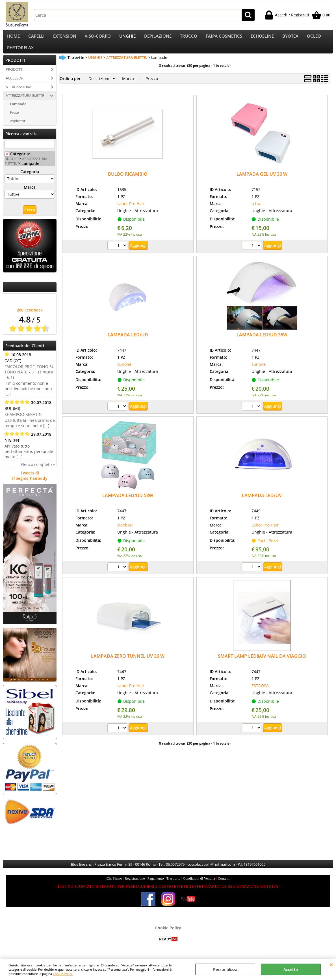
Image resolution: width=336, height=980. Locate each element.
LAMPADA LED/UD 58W (128, 502)
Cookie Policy (63, 974)
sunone (124, 371)
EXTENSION (65, 38)
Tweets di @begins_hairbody (30, 482)
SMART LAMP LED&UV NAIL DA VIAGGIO (262, 663)
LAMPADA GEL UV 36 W (262, 181)
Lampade (18, 111)
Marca (30, 194)
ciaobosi (125, 532)
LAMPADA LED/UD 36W (262, 342)
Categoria (30, 178)
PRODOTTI (15, 76)
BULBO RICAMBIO (128, 181)
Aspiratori (18, 128)
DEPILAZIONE (158, 38)
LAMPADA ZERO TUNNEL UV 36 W (128, 663)
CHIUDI (331, 964)
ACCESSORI (15, 85)
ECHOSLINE (262, 38)
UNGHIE (127, 38)
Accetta (291, 969)
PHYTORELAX (20, 53)
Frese (14, 119)
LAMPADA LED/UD (128, 342)
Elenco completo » (38, 471)
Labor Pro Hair (131, 210)
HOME (13, 38)
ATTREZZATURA (19, 94)
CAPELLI (36, 38)
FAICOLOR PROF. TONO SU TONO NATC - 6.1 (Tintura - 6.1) (30, 379)
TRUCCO (189, 38)
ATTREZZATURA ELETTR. (25, 102)
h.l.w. (257, 210)
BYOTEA (290, 38)
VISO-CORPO (98, 38)
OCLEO (314, 38)
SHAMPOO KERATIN (23, 421)
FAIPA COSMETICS (224, 38)
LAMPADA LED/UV (262, 502)
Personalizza (225, 969)
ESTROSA (260, 693)
